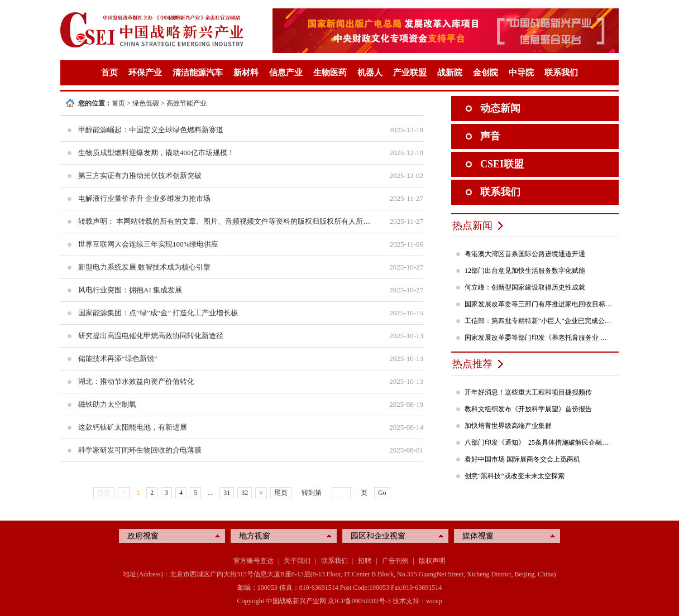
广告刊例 (395, 561)
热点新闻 (472, 225)
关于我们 (297, 561)
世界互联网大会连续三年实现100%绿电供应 (148, 244)
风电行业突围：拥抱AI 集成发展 (130, 290)
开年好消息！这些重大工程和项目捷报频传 (528, 392)
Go (382, 493)
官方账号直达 (254, 561)
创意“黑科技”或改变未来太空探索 (515, 476)
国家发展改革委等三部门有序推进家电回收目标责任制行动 (539, 304)
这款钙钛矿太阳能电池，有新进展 (133, 427)
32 (245, 493)
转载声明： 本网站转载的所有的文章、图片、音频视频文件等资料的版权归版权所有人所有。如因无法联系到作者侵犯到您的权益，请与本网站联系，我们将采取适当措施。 (225, 221)
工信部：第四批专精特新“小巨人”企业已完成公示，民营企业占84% (539, 321)
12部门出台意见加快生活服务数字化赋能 (525, 271)
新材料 (246, 73)
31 (227, 493)
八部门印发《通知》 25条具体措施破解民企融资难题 (539, 442)
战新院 (450, 73)
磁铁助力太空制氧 (107, 404)
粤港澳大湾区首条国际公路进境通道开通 (525, 254)
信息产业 (286, 73)
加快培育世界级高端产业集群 (508, 426)
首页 (109, 73)
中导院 (521, 73)
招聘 (365, 561)
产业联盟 (410, 73)
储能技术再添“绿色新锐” (118, 358)
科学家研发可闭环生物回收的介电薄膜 (140, 450)
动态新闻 (500, 108)
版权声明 (432, 561)
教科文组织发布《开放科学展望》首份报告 (528, 409)
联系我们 (561, 73)
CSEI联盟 (502, 164)
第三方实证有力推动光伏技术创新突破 (140, 175)
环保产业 (145, 73)
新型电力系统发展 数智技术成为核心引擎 (144, 267)
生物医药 (330, 73)
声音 (490, 136)
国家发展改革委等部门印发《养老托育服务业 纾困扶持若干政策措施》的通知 (539, 338)
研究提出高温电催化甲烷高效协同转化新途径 (151, 336)
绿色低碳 (146, 103)
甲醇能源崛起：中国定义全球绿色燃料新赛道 (151, 130)
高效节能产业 (187, 103)
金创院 (486, 73)
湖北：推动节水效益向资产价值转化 (136, 381)
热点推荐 (472, 364)
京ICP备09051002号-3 (359, 601)
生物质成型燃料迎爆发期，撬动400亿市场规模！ (156, 153)
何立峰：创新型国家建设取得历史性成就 (525, 287)
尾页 (281, 493)
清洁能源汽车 (198, 73)
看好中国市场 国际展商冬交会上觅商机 (522, 459)
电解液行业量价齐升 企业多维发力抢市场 (144, 198)
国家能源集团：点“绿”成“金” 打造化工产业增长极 (158, 313)
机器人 (370, 73)
